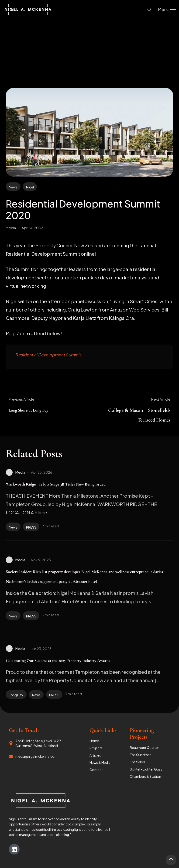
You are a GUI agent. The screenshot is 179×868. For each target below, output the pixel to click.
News (13, 187)
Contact (96, 770)
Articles (95, 755)
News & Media (100, 762)
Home (94, 741)
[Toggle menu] (165, 9)
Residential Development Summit (48, 355)
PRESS (31, 527)
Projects (96, 748)
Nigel (30, 187)
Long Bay (16, 695)
